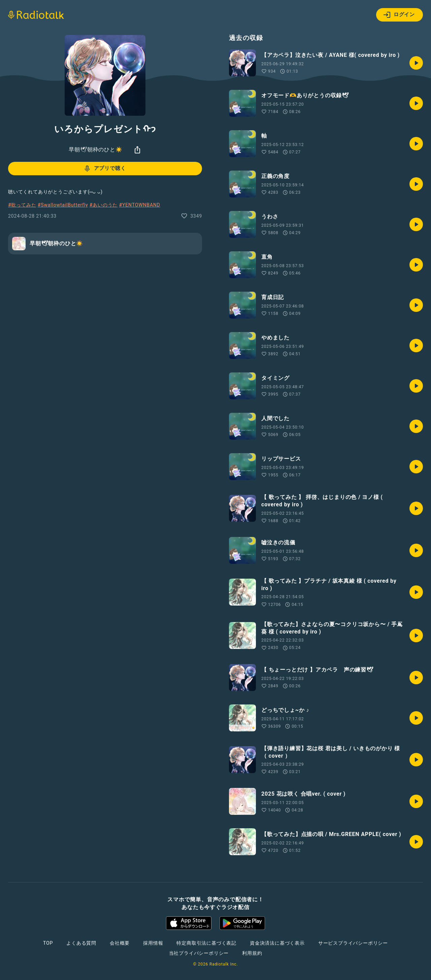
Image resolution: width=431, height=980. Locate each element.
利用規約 (252, 953)
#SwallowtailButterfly (63, 205)
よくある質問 (81, 943)
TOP (48, 943)
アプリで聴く (105, 169)
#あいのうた (104, 205)
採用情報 (153, 943)
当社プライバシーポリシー (199, 953)
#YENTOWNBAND (140, 205)
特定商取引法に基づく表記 (206, 943)
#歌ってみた (22, 205)
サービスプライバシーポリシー (353, 943)
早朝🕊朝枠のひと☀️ (95, 150)
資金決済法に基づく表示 (277, 943)
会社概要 (120, 943)
